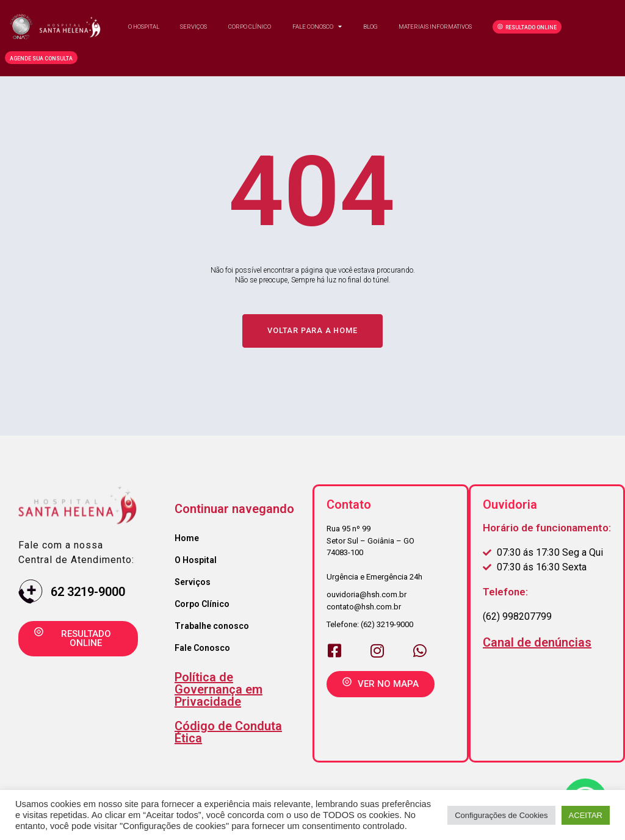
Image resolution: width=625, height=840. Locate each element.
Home (187, 539)
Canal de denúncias (537, 644)
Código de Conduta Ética (228, 733)
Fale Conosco (317, 27)
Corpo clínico (250, 27)
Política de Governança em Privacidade (219, 691)
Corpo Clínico (202, 605)
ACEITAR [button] (586, 815)
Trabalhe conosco (212, 627)
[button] (527, 27)
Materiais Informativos (435, 27)
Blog (370, 27)
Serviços (193, 27)
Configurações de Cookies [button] (501, 815)
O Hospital (144, 27)
